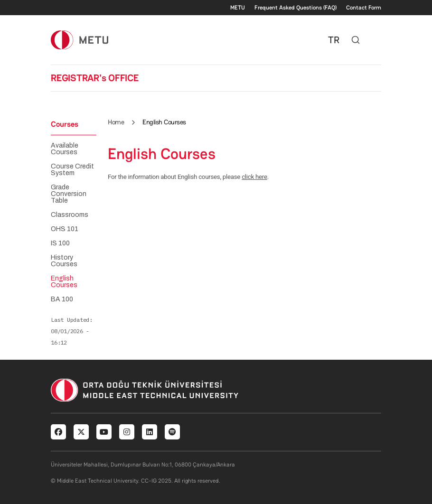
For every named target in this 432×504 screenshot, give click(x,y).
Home (116, 122)
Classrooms (70, 215)
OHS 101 (65, 229)
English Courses (64, 282)
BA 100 (62, 299)
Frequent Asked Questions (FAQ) (296, 8)
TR (334, 40)
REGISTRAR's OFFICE (95, 78)
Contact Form (364, 8)
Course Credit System (72, 170)
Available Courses (65, 149)
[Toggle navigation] (376, 40)
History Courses (64, 261)
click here (254, 177)
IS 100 (60, 243)
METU (238, 8)
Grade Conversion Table (69, 194)
